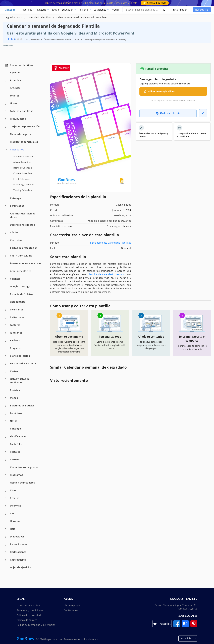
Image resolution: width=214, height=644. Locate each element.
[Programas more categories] (6, 475)
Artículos (15, 88)
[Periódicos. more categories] (6, 414)
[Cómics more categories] (6, 233)
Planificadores (18, 436)
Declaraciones (18, 552)
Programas (16, 475)
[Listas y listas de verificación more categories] (6, 379)
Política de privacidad (29, 615)
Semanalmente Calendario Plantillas (111, 243)
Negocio (42, 10)
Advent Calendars (22, 162)
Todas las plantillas (19, 65)
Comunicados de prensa (24, 467)
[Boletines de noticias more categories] (6, 406)
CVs (12, 513)
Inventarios (17, 310)
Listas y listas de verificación (20, 381)
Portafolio (16, 444)
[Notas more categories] (6, 421)
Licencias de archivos (29, 605)
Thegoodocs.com (13, 17)
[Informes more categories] (6, 506)
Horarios (15, 521)
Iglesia (55, 10)
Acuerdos (15, 80)
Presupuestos (18, 119)
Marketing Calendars (24, 184)
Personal (84, 10)
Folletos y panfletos (22, 111)
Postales (15, 452)
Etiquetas (16, 348)
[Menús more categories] (6, 398)
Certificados (17, 206)
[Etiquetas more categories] (6, 348)
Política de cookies (27, 620)
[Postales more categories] (6, 452)
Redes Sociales (18, 544)
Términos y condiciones (30, 610)
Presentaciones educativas (26, 263)
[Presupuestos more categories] (6, 119)
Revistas (15, 340)
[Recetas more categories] (6, 498)
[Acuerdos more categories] (6, 81)
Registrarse (202, 10)
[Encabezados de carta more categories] (6, 364)
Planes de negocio (20, 134)
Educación (68, 10)
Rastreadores (18, 560)
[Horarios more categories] (6, 522)
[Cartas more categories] (6, 372)
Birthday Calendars (23, 168)
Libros (14, 103)
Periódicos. (16, 413)
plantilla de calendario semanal (106, 274)
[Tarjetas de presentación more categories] (6, 127)
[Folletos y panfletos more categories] (6, 111)
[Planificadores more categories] (6, 437)
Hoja (13, 529)
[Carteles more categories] (6, 460)
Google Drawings (20, 286)
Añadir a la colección (168, 113)
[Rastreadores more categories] (6, 560)
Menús (14, 398)
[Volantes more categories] (6, 279)
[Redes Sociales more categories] (6, 545)
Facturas (15, 325)
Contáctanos (71, 610)
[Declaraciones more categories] (6, 552)
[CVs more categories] (6, 514)
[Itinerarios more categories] (6, 333)
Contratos (16, 240)
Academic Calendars (23, 156)
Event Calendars (21, 179)
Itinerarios (16, 333)
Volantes (15, 279)
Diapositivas (17, 537)
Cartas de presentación (24, 248)
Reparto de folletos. (22, 294)
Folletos (15, 96)
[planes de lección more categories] (6, 356)
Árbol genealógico (21, 271)
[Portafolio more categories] (6, 444)
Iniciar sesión (180, 10)
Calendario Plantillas (40, 17)
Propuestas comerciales (24, 142)
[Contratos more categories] (6, 241)
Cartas (14, 371)
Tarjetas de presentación (25, 126)
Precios (116, 10)
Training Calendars (23, 190)
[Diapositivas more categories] (6, 537)
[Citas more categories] (6, 491)
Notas (14, 421)
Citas (13, 490)
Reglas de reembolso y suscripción (36, 625)
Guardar (61, 68)
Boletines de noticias (22, 406)
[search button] (165, 10)
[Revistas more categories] (6, 341)
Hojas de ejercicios (21, 567)
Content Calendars (23, 173)
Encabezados (18, 302)
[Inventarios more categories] (6, 310)
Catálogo (15, 198)
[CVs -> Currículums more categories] (6, 256)
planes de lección (20, 356)
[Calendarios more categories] (6, 150)
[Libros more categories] (6, 104)
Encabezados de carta (23, 363)
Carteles (15, 459)
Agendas (15, 72)
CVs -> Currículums (21, 256)
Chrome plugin (72, 605)
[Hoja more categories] (6, 529)
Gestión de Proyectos (22, 483)
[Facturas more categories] (6, 325)
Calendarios (17, 150)
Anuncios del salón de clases (23, 215)
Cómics (14, 232)
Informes (15, 506)
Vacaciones (100, 10)
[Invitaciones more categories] (6, 318)
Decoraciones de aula (22, 225)
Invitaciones (17, 317)
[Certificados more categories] (6, 206)
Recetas (15, 498)
